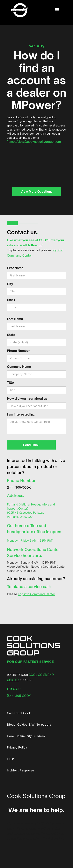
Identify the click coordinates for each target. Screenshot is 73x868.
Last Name (15, 319)
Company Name (19, 367)
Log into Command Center (36, 594)
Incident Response (21, 770)
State (11, 335)
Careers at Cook (19, 713)
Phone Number (18, 351)
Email (11, 300)
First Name (15, 268)
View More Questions (37, 192)
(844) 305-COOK (19, 488)
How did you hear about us (27, 398)
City (10, 284)
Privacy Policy (17, 747)
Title (10, 383)
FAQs (11, 759)
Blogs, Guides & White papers (29, 725)
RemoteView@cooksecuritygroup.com (34, 142)
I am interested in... (21, 414)
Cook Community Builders (26, 736)
